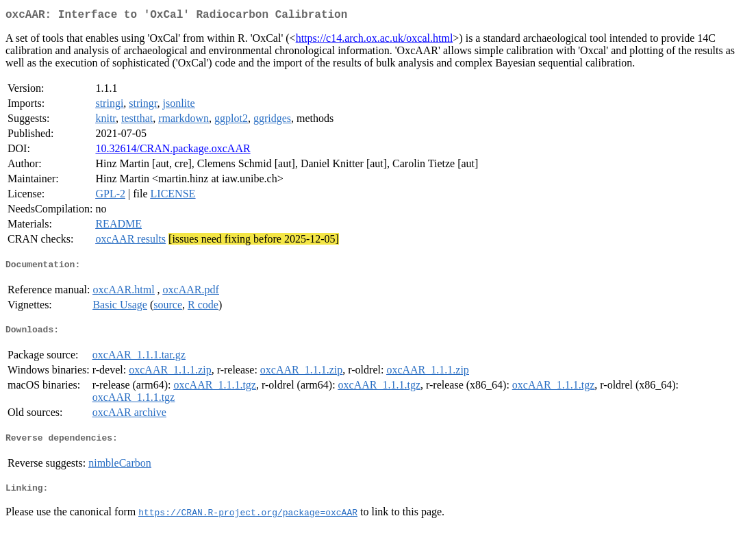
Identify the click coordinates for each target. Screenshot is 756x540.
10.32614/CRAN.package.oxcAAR (173, 151)
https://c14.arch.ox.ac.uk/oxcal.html (375, 41)
